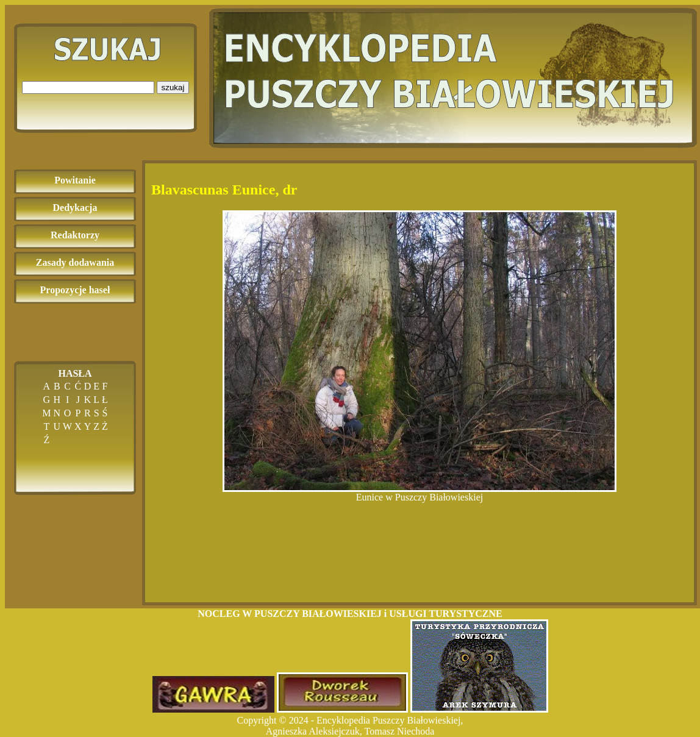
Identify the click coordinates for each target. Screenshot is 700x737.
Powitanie (75, 180)
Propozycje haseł (75, 290)
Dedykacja (75, 208)
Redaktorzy (75, 235)
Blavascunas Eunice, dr (224, 190)
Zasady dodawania (75, 262)
